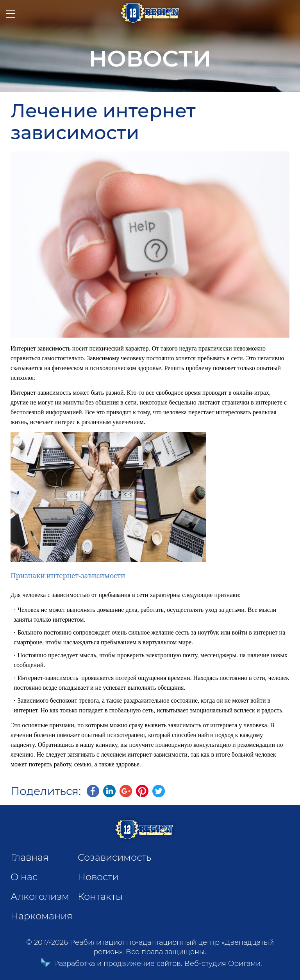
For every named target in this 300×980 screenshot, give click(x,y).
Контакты (100, 896)
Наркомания (41, 916)
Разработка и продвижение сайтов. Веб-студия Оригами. (150, 964)
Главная (29, 857)
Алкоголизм (40, 896)
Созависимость (114, 857)
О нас (24, 877)
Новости (98, 877)
